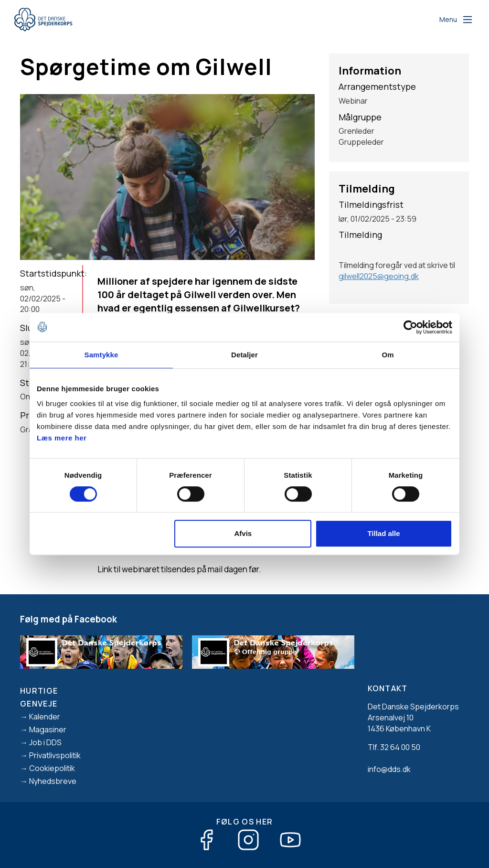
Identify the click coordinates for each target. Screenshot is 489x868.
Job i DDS (45, 742)
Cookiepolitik (52, 768)
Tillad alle (383, 533)
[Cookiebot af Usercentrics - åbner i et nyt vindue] (410, 327)
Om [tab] (388, 355)
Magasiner (48, 729)
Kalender (45, 717)
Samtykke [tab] (101, 355)
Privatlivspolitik (55, 755)
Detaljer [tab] (244, 355)
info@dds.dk (389, 769)
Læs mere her (62, 438)
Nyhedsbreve (53, 781)
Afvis (243, 533)
